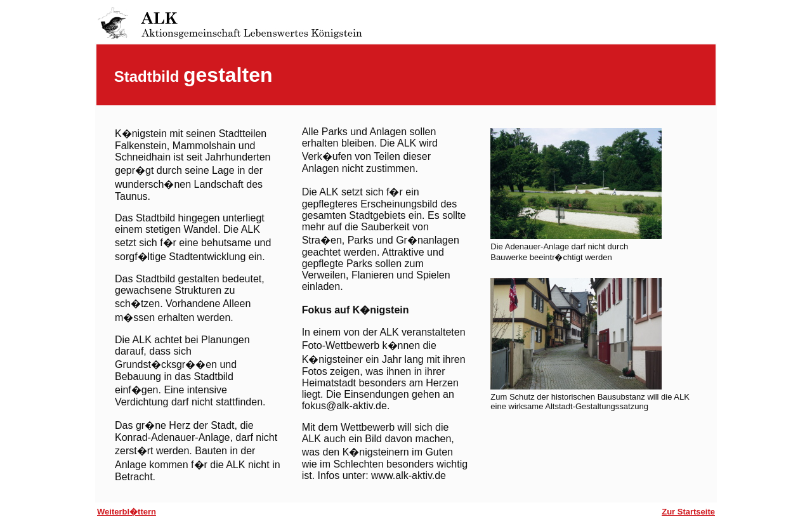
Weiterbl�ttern (127, 512)
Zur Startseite (688, 512)
